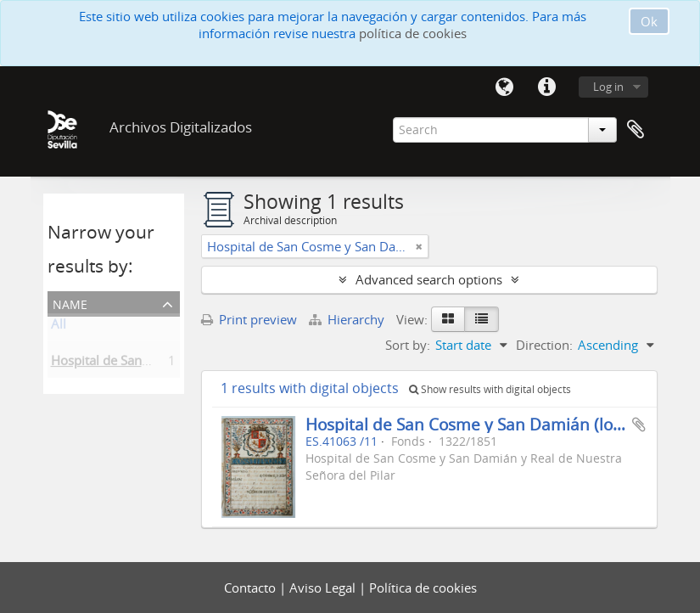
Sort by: (408, 345)
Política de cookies (423, 588)
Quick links (547, 87)
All (59, 327)
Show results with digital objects (490, 389)
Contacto (252, 588)
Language (505, 87)
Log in (608, 87)
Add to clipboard (639, 425)
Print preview (249, 319)
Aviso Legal (324, 588)
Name (70, 303)
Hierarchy (348, 319)
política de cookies (413, 33)
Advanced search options (429, 279)
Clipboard (636, 130)
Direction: (544, 345)
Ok (649, 21)
